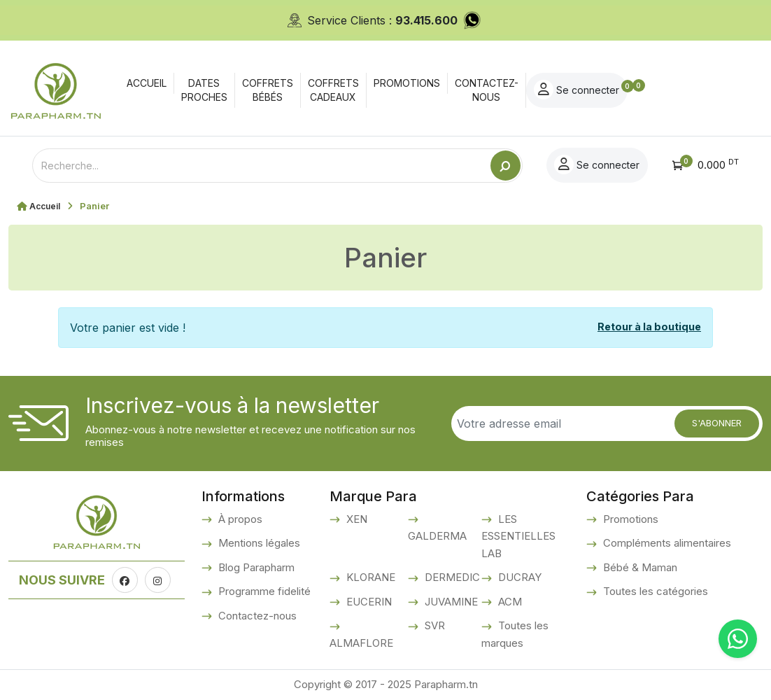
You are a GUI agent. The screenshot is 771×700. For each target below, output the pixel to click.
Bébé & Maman (639, 567)
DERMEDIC (451, 577)
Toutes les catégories (654, 591)
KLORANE (369, 577)
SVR (433, 625)
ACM (509, 602)
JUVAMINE (450, 602)
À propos (239, 519)
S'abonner (717, 423)
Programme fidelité (263, 591)
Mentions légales (258, 543)
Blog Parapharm (255, 567)
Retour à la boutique (649, 327)
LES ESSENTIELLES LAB (518, 536)
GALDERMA (437, 536)
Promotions (629, 519)
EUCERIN (368, 602)
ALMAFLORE (361, 643)
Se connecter (686, 90)
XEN (355, 519)
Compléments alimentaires (666, 543)
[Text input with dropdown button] (261, 166)
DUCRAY (518, 577)
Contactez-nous (256, 616)
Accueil (47, 206)
